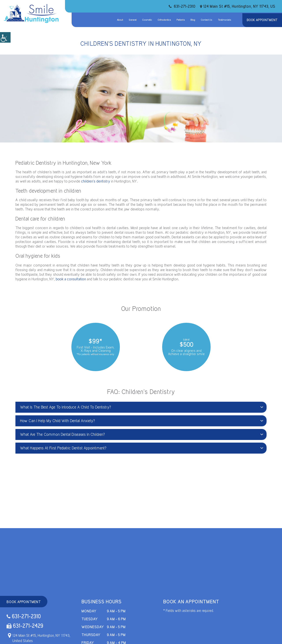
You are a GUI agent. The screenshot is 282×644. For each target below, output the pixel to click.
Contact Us (207, 20)
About (120, 20)
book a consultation (71, 279)
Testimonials (224, 20)
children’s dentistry (96, 181)
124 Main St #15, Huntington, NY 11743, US (238, 6)
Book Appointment (262, 20)
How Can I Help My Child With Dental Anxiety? (142, 421)
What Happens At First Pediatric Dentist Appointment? (142, 448)
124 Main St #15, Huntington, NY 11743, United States (38, 638)
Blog (193, 20)
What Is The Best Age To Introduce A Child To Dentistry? (142, 407)
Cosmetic (147, 20)
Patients (181, 20)
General (133, 20)
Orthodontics (164, 20)
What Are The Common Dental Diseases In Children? (142, 434)
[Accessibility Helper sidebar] (5, 37)
